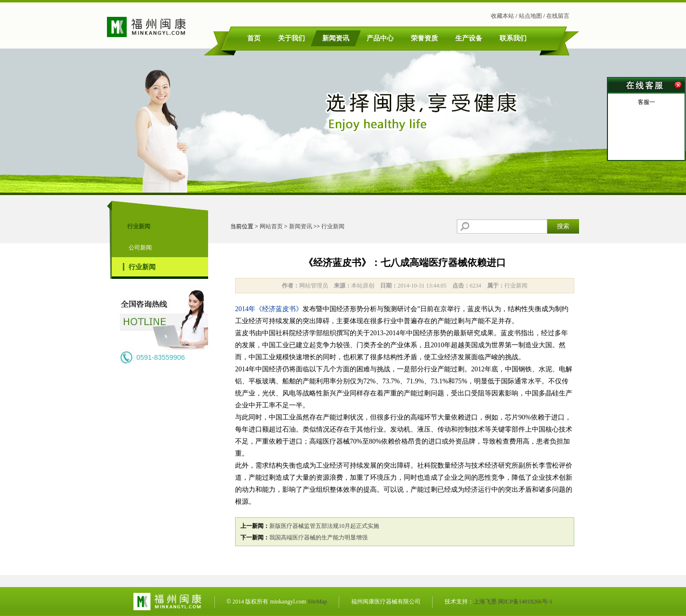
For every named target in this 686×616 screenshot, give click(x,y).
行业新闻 (142, 267)
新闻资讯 (301, 226)
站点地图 (530, 16)
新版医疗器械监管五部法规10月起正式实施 (324, 526)
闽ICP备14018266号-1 (525, 602)
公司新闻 (140, 248)
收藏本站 (502, 16)
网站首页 (271, 226)
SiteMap (317, 602)
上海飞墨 (485, 602)
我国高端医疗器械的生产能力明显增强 (318, 537)
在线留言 (558, 16)
